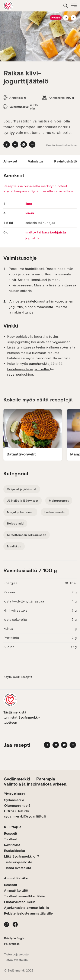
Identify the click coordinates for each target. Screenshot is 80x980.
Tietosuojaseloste (18, 862)
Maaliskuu (14, 546)
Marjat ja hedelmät (20, 512)
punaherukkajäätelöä (46, 364)
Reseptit (11, 834)
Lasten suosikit (55, 512)
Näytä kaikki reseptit (18, 677)
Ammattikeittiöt (16, 890)
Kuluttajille (13, 827)
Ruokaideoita (15, 851)
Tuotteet (11, 839)
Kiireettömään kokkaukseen (27, 535)
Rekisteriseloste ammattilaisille (28, 913)
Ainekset (10, 161)
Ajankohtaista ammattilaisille (27, 908)
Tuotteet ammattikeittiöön (25, 896)
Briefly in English (15, 938)
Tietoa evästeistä (18, 868)
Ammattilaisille (16, 878)
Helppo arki (15, 523)
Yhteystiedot (14, 794)
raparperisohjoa (20, 374)
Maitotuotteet (59, 501)
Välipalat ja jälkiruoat (22, 489)
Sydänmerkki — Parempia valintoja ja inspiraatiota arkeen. (36, 782)
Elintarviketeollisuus (20, 902)
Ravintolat (12, 845)
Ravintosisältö (66, 161)
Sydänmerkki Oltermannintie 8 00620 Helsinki (17, 805)
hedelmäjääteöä (20, 369)
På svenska (12, 944)
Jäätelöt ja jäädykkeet (23, 501)
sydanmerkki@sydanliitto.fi (25, 816)
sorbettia (42, 369)
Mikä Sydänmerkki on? (22, 856)
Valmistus (36, 161)
